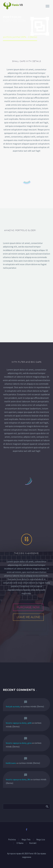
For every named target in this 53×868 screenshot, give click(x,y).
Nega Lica (41, 840)
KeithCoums (11, 763)
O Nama (20, 843)
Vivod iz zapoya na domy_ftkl (18, 779)
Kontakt (33, 843)
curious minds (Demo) (33, 706)
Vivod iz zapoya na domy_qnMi (19, 723)
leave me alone (28, 617)
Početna (12, 840)
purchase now (28, 607)
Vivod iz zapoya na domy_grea (19, 743)
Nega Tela (26, 840)
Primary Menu (47, 6)
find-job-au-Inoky (13, 707)
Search (47, 806)
